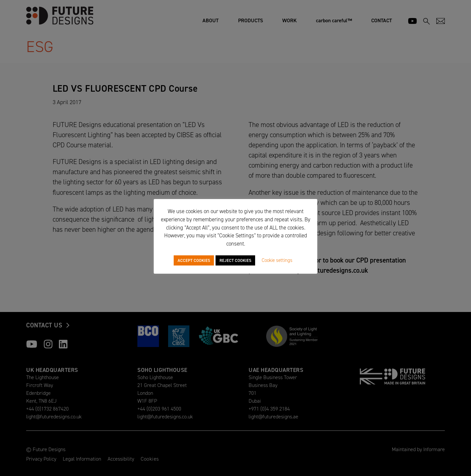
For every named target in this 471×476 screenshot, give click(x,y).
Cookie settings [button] (277, 260)
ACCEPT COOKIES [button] (194, 260)
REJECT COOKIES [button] (235, 260)
